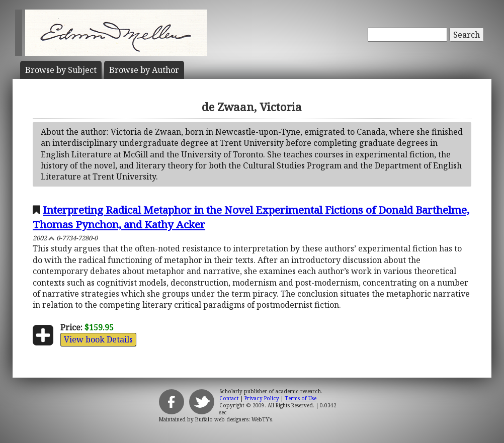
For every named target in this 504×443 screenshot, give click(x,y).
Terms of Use (301, 398)
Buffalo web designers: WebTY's (234, 419)
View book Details (98, 339)
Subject (61, 70)
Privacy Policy (262, 398)
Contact (229, 398)
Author (144, 70)
